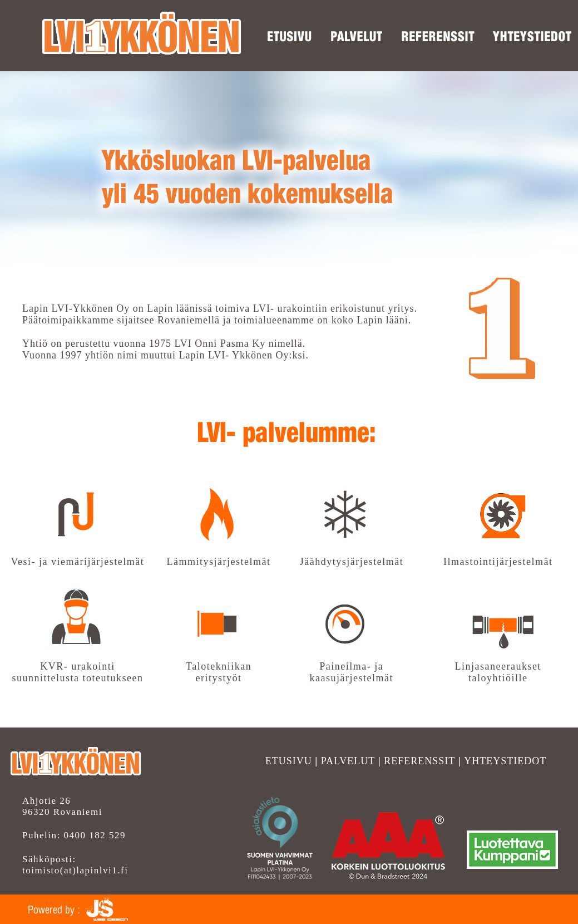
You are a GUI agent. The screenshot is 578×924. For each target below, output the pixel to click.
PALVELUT (348, 761)
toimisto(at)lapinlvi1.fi (75, 870)
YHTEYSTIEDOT (505, 761)
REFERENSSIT (419, 761)
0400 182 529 (93, 835)
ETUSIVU (289, 761)
